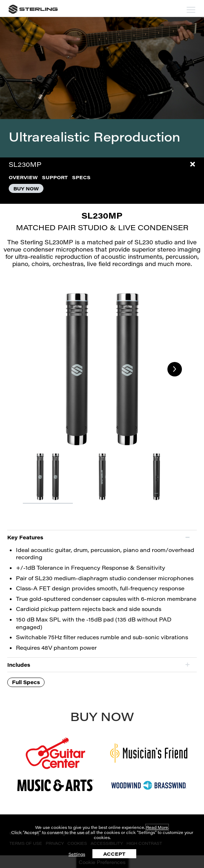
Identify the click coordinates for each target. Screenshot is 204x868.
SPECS (81, 177)
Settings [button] (77, 854)
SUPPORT (55, 177)
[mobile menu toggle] (191, 10)
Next (175, 369)
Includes (19, 665)
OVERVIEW (23, 177)
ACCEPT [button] (114, 854)
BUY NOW (26, 188)
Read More (157, 827)
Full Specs (26, 682)
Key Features (25, 537)
